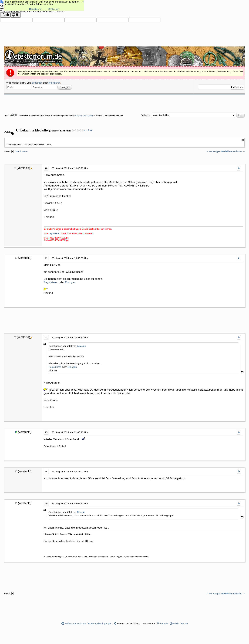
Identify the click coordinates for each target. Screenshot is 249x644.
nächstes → (239, 151)
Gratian (79, 116)
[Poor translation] (16, 15)
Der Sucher (88, 116)
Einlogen (70, 282)
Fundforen (19, 116)
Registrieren (51, 282)
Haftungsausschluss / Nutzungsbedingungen (89, 623)
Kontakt (164, 623)
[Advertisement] (124, 103)
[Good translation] (5, 15)
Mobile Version (180, 623)
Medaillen (57, 116)
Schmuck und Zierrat (40, 116)
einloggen (37, 83)
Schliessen (54, 9)
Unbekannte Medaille (113, 116)
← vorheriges (213, 151)
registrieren (54, 83)
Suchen (237, 87)
